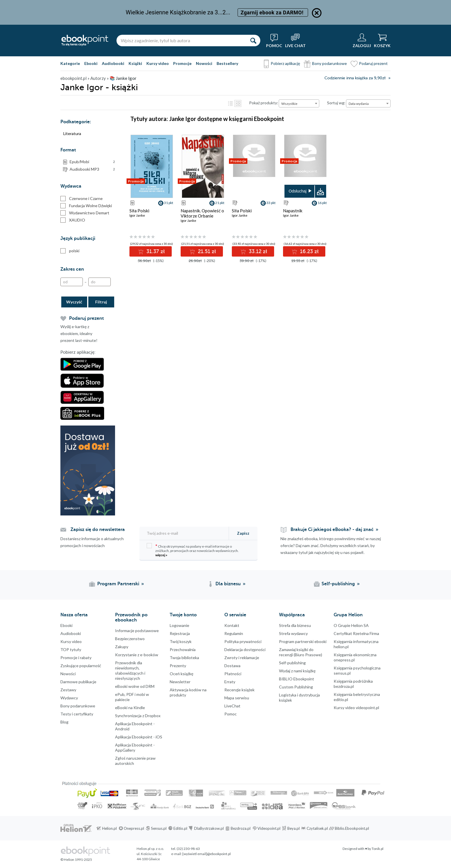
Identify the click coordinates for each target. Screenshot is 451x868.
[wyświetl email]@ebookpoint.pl (207, 854)
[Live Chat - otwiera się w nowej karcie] (295, 41)
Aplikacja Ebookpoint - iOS (139, 737)
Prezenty (178, 666)
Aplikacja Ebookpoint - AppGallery (135, 747)
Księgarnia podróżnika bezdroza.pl (353, 684)
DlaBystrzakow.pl (209, 828)
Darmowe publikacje (78, 682)
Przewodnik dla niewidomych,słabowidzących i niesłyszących (130, 670)
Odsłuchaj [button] (297, 191)
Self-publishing (292, 663)
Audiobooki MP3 (92, 169)
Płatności (233, 674)
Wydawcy (69, 698)
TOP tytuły (71, 649)
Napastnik (293, 211)
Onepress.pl (134, 828)
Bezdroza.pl (241, 828)
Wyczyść (74, 302)
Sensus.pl (159, 828)
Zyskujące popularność (81, 666)
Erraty (230, 682)
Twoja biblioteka (184, 658)
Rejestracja (180, 633)
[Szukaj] (253, 41)
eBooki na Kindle (130, 708)
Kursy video (158, 63)
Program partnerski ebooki (303, 641)
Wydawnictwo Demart (85, 213)
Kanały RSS (6, 805)
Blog (64, 722)
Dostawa (232, 666)
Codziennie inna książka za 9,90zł (355, 78)
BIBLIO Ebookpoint (297, 679)
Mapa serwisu (237, 698)
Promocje (182, 63)
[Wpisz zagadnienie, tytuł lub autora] (181, 41)
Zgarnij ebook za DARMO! (273, 12)
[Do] (100, 282)
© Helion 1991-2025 (76, 860)
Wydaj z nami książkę (297, 671)
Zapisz (243, 533)
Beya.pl (294, 828)
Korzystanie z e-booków (137, 655)
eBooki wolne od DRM (135, 686)
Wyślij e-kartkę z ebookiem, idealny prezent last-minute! (79, 333)
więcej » (161, 555)
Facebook (6, 742)
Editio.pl (180, 828)
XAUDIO (73, 220)
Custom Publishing (296, 687)
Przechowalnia (183, 649)
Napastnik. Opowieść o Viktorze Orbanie (202, 213)
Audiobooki (113, 63)
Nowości (204, 63)
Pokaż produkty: (264, 103)
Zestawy (68, 690)
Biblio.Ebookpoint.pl (352, 828)
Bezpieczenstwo (130, 639)
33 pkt (271, 203)
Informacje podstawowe (137, 631)
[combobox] (299, 103)
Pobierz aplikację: (78, 352)
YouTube (6, 776)
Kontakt (232, 625)
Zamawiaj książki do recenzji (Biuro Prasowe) (301, 652)
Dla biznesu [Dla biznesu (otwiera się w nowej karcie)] (228, 584)
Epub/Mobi (92, 162)
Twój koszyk (181, 641)
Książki (135, 63)
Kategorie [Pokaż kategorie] (70, 63)
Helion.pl (109, 828)
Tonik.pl (378, 849)
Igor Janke (137, 215)
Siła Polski (139, 211)
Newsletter (180, 682)
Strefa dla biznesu (295, 625)
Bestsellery (227, 63)
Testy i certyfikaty (77, 714)
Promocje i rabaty (76, 658)
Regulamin (234, 633)
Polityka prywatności (243, 641)
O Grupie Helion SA (351, 625)
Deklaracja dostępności (245, 649)
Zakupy (122, 647)
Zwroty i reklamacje (242, 658)
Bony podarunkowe (329, 63)
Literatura (72, 133)
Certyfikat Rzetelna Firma (356, 633)
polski (70, 251)
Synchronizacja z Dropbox (138, 716)
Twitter (6, 753)
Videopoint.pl (269, 828)
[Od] (72, 282)
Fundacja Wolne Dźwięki (86, 206)
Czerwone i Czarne (82, 199)
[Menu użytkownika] (362, 41)
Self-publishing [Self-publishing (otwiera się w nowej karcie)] (338, 584)
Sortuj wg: (336, 103)
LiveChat (232, 706)
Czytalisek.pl (317, 828)
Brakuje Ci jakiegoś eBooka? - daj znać (332, 530)
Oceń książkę (181, 674)
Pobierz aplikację (285, 63)
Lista (230, 103)
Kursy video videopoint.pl (356, 708)
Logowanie (179, 625)
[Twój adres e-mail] (185, 533)
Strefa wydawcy (293, 633)
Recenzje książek (239, 690)
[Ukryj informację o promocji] (317, 13)
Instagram (6, 765)
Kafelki (238, 103)
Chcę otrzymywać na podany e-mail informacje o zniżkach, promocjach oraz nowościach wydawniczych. (193, 550)
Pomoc (231, 714)
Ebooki (91, 63)
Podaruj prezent (373, 63)
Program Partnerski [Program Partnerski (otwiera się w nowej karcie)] (118, 584)
